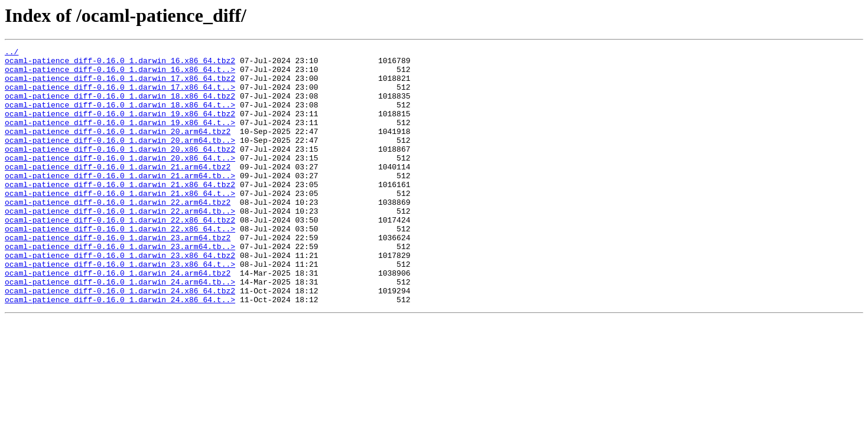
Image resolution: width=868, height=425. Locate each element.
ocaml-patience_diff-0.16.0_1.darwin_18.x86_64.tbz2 (120, 106)
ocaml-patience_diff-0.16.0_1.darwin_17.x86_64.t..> (120, 96)
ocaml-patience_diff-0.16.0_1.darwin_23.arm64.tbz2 (118, 276)
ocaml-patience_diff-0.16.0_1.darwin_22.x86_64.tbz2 (120, 255)
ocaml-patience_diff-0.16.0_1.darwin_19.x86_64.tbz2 (120, 127)
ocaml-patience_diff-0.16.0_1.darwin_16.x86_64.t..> (120, 74)
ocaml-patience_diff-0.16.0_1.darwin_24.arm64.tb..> (120, 329)
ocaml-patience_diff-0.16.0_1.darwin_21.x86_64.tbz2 (120, 212)
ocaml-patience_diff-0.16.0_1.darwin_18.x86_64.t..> (120, 117)
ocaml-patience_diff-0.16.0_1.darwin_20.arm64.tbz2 (118, 149)
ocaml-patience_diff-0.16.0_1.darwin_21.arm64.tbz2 (118, 191)
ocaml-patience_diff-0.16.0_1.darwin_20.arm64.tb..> (120, 159)
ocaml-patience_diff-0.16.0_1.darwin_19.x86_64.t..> (120, 138)
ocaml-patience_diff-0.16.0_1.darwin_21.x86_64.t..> (120, 223)
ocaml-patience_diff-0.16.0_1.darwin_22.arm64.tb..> (120, 244)
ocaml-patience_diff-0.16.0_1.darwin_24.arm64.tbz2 (118, 319)
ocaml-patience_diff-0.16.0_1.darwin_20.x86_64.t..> (120, 181)
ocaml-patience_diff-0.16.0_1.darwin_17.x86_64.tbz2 (120, 85)
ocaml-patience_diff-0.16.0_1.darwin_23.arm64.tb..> (120, 287)
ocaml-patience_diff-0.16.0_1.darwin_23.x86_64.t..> (120, 308)
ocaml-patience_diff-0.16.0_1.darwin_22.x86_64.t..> (120, 266)
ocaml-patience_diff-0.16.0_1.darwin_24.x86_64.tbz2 (120, 340)
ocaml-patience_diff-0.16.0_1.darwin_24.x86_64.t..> (120, 351)
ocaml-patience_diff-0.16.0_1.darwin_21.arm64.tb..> (120, 202)
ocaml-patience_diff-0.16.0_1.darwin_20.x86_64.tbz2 (120, 170)
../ (12, 53)
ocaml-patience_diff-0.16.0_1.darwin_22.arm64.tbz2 (118, 234)
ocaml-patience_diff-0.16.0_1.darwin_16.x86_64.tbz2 (120, 64)
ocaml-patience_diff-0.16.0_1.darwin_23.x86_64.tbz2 (120, 297)
